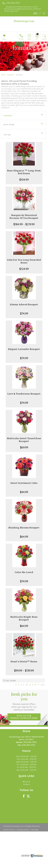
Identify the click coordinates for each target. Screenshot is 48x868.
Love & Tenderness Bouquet (24, 394)
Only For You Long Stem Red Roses (24, 261)
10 (35, 685)
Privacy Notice (23, 830)
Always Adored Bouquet (24, 305)
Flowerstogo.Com (24, 21)
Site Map (35, 830)
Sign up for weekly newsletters (24, 717)
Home (3, 75)
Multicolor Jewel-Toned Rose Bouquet (24, 440)
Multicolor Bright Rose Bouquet (24, 618)
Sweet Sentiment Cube (24, 483)
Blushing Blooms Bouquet (24, 528)
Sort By (7, 135)
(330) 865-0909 (13, 3)
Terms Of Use (9, 830)
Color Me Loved (24, 572)
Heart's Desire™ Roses (24, 662)
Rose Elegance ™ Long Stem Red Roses (24, 172)
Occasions (11, 75)
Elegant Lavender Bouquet (24, 349)
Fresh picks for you (24, 702)
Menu (4, 39)
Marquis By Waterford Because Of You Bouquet (24, 217)
